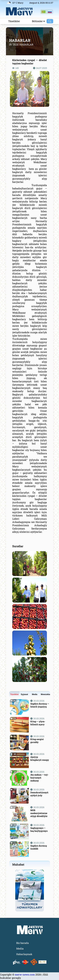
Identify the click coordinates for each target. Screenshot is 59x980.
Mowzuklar (45, 694)
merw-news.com (25, 974)
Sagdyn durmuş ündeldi (39, 847)
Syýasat (24, 694)
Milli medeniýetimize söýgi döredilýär (39, 813)
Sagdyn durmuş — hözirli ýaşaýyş (40, 705)
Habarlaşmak (24, 954)
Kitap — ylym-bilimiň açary (38, 723)
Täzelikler (14, 21)
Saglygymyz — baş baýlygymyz (39, 829)
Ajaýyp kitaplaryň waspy (40, 758)
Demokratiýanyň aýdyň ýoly (39, 794)
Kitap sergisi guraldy (37, 741)
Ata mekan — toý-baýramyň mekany (39, 778)
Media (35, 694)
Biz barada (22, 943)
